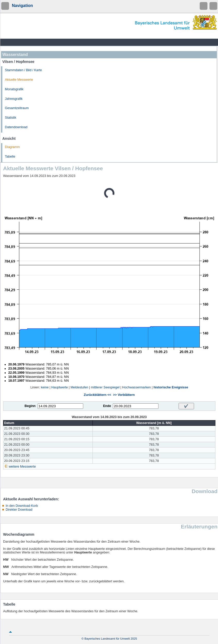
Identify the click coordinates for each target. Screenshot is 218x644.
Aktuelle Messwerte (19, 80)
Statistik (11, 118)
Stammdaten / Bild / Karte (23, 70)
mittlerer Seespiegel (105, 387)
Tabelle (10, 157)
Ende (107, 406)
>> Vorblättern (124, 395)
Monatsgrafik (14, 89)
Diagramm (12, 147)
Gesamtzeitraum (17, 108)
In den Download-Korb (22, 506)
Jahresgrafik (14, 99)
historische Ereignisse (171, 387)
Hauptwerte (60, 387)
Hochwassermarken (136, 387)
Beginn (30, 406)
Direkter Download (19, 510)
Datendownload (16, 127)
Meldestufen (79, 387)
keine (45, 387)
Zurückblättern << (97, 395)
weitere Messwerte (22, 467)
